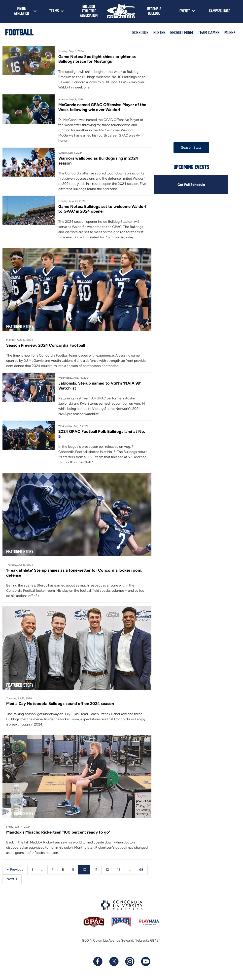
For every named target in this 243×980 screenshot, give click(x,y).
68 (141, 870)
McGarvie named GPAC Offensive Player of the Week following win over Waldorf (102, 107)
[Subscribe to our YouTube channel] (145, 962)
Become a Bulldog (154, 11)
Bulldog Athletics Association (89, 11)
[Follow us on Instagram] (130, 962)
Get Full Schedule (191, 185)
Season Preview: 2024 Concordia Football (46, 345)
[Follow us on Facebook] (98, 962)
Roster (159, 32)
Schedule (140, 32)
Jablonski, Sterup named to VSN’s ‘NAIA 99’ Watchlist (100, 386)
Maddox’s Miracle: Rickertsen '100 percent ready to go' (58, 832)
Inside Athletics (21, 11)
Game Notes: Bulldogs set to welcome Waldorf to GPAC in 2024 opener (102, 209)
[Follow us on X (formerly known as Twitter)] (114, 962)
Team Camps (209, 32)
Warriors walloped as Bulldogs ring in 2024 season (98, 161)
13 (119, 870)
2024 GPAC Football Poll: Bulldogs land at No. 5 (102, 434)
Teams (54, 11)
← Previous (15, 870)
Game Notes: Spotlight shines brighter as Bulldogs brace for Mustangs (97, 59)
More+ (230, 32)
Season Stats (191, 148)
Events (185, 11)
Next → (12, 879)
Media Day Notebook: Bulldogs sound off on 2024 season (60, 704)
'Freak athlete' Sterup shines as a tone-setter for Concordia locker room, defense (74, 573)
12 (107, 870)
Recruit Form (182, 32)
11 (96, 870)
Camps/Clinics (220, 11)
